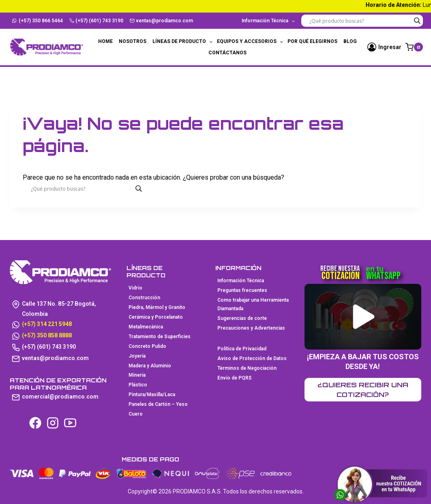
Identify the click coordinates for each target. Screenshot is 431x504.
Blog (350, 41)
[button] (364, 317)
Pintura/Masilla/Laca (152, 395)
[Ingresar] (384, 47)
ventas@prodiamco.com (162, 21)
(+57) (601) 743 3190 (96, 21)
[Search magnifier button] (417, 21)
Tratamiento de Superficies (160, 337)
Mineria (137, 375)
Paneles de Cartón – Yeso (158, 404)
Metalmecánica (146, 327)
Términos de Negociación (247, 368)
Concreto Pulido (147, 346)
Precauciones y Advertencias (251, 328)
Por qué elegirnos (312, 41)
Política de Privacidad (242, 349)
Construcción (144, 298)
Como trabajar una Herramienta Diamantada (253, 305)
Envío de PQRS (235, 378)
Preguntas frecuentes (242, 290)
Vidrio (135, 288)
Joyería (137, 356)
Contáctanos (227, 53)
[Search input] (360, 21)
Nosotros (133, 41)
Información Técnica (241, 281)
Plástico (138, 385)
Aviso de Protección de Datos (252, 358)
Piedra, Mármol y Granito (157, 307)
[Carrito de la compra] (414, 47)
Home (105, 41)
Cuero (136, 414)
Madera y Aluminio (150, 366)
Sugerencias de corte (242, 318)
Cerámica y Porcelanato (156, 317)
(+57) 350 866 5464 (38, 21)
